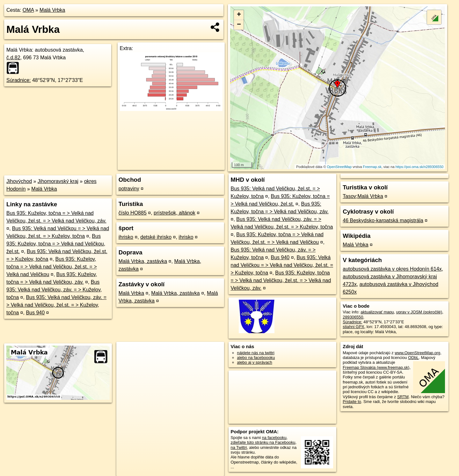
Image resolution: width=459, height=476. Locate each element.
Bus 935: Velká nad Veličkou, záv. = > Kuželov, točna (54, 290)
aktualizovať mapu (377, 312)
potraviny (129, 189)
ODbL (413, 358)
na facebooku (274, 438)
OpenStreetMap (339, 167)
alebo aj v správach (255, 362)
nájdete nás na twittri (256, 353)
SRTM (403, 397)
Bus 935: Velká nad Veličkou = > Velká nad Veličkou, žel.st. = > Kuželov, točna (282, 265)
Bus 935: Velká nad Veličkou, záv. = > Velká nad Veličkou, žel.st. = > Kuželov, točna (56, 305)
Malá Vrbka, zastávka (143, 261)
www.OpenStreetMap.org (417, 353)
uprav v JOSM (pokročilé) (419, 312)
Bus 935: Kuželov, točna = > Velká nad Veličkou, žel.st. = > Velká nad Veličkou (52, 267)
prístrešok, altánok (175, 213)
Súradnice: (19, 80)
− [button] (239, 25)
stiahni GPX (353, 327)
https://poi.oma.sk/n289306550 (419, 167)
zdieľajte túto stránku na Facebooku (263, 442)
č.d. (13, 58)
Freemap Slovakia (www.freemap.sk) (376, 367)
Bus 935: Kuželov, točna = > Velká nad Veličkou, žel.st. (56, 244)
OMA (28, 10)
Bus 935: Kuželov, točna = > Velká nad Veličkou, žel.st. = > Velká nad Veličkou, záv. (281, 280)
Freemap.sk (372, 167)
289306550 (353, 317)
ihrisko (126, 237)
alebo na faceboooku (256, 358)
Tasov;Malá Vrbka (363, 196)
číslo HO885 (133, 213)
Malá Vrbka (52, 10)
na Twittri (239, 447)
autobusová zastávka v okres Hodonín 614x (392, 269)
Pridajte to (352, 402)
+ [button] (239, 15)
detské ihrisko (156, 237)
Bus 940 (35, 313)
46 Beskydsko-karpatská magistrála (383, 220)
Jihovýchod (19, 181)
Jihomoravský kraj (58, 181)
